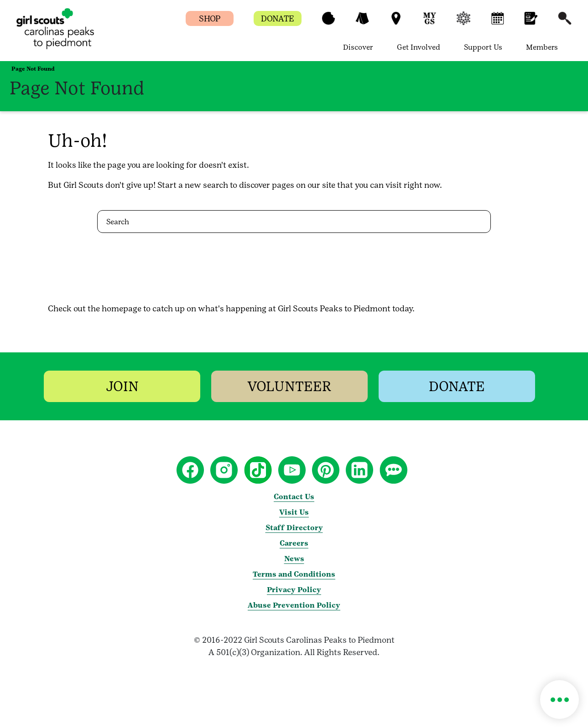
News (294, 559)
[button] (328, 23)
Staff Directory (294, 528)
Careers (294, 543)
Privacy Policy (294, 590)
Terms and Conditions (294, 574)
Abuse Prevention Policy (294, 605)
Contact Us (294, 497)
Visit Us (294, 512)
